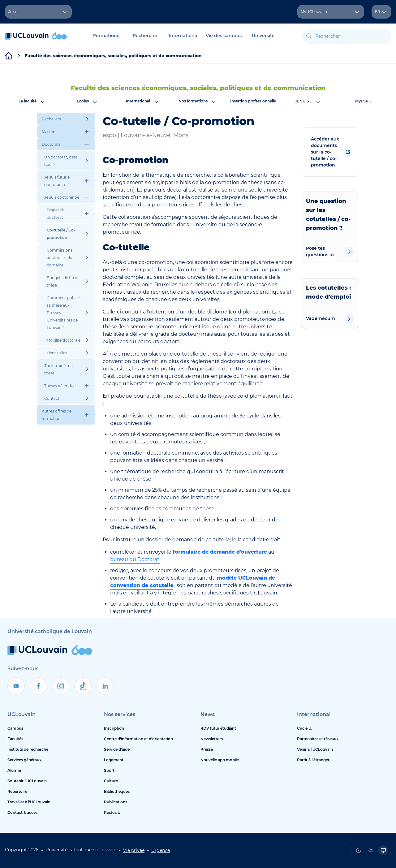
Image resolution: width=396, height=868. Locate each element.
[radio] (359, 850)
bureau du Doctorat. (135, 559)
